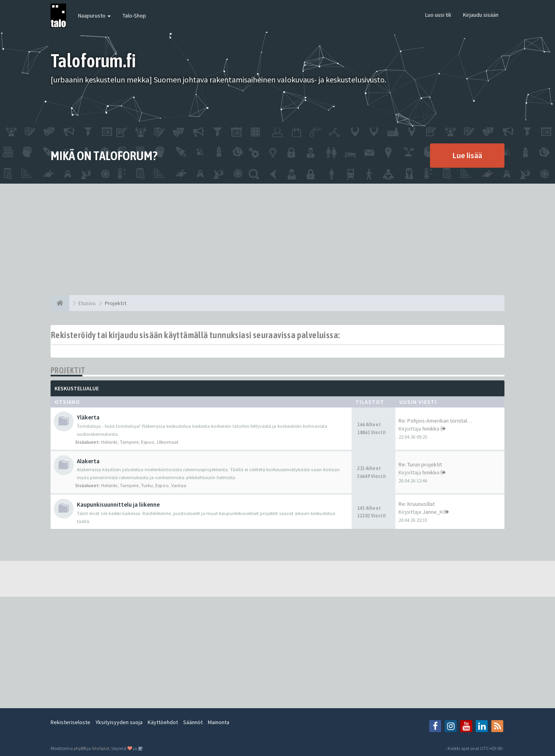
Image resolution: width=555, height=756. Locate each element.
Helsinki (109, 442)
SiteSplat (101, 748)
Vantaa (179, 485)
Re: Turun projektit (420, 464)
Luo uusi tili (438, 15)
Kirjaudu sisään (481, 15)
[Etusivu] (60, 303)
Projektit (68, 370)
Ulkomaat (168, 442)
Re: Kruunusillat (417, 504)
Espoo (148, 442)
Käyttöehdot (163, 722)
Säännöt (193, 722)
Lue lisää (467, 155)
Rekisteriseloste (70, 722)
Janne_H (433, 512)
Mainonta (219, 722)
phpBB (80, 748)
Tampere (129, 442)
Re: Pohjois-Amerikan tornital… (435, 421)
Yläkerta (88, 417)
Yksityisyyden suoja (119, 722)
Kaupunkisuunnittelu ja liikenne (118, 504)
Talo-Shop (134, 16)
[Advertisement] (277, 239)
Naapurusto (94, 16)
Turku (147, 485)
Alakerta (88, 461)
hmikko (431, 429)
